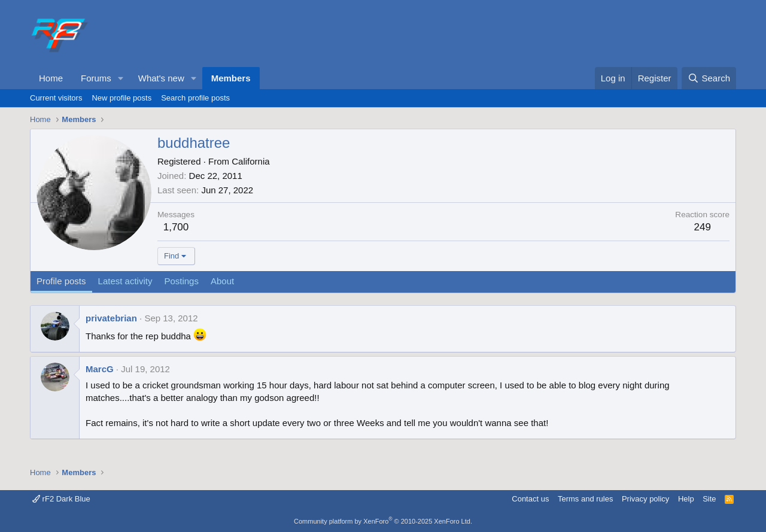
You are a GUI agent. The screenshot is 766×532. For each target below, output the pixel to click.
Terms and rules (585, 499)
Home (51, 78)
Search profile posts (195, 98)
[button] (121, 78)
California (250, 161)
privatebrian (111, 318)
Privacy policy (645, 499)
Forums (96, 78)
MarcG (100, 369)
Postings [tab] (181, 281)
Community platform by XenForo (383, 521)
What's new (161, 78)
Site (709, 499)
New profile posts (121, 98)
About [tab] (222, 281)
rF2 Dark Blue (61, 499)
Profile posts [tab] (61, 281)
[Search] (709, 78)
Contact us (530, 499)
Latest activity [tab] (125, 281)
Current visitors (56, 98)
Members (231, 78)
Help (686, 499)
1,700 (176, 227)
